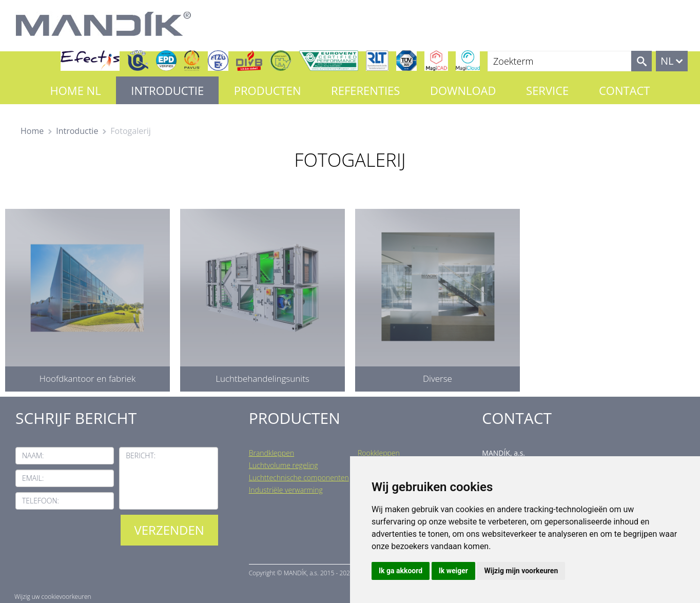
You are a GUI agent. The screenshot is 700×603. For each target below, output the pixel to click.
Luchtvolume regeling (284, 465)
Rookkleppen (379, 453)
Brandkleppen (272, 453)
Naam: (33, 455)
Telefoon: (41, 501)
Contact (625, 90)
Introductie (167, 90)
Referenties (365, 90)
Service (547, 90)
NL (667, 61)
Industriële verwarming (286, 490)
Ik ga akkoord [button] (401, 571)
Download (463, 90)
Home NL (76, 90)
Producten (268, 90)
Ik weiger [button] (453, 571)
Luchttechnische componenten (299, 478)
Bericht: (141, 455)
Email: (33, 478)
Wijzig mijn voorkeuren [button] (521, 571)
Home (32, 131)
